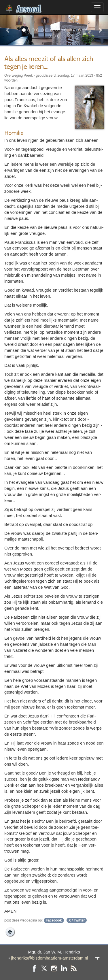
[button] (8, 30)
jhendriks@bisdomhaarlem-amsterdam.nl (49, 958)
